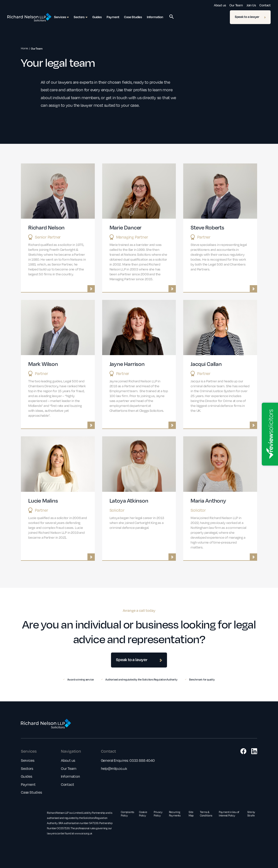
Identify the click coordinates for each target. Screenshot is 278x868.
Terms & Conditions (206, 814)
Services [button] (61, 17)
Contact (265, 5)
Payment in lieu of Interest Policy (229, 814)
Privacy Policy (158, 814)
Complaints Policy (127, 814)
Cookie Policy (143, 814)
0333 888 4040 (142, 760)
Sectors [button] (81, 17)
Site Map (191, 814)
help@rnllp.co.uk (114, 768)
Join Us (251, 5)
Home (24, 48)
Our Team (236, 5)
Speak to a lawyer (250, 17)
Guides (97, 17)
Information (155, 17)
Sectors (27, 768)
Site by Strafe (251, 814)
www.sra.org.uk (83, 833)
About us (220, 5)
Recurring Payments (175, 814)
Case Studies (133, 17)
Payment (113, 17)
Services (28, 760)
